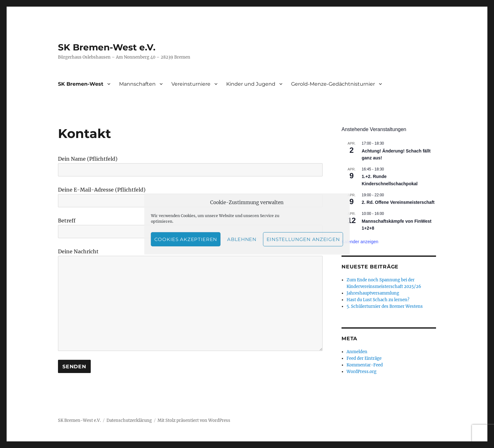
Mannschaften (137, 84)
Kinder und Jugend (251, 84)
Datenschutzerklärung (129, 420)
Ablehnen (242, 239)
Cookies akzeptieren (186, 239)
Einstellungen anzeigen (303, 239)
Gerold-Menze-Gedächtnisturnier (333, 84)
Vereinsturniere (191, 84)
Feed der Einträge (364, 358)
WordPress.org (362, 372)
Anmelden (357, 352)
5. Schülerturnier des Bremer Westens (385, 306)
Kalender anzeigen (360, 242)
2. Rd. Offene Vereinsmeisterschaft (398, 202)
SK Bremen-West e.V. (107, 47)
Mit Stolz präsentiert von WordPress (194, 420)
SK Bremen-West (81, 84)
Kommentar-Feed (365, 365)
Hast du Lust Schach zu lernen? (378, 300)
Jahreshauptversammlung (373, 293)
